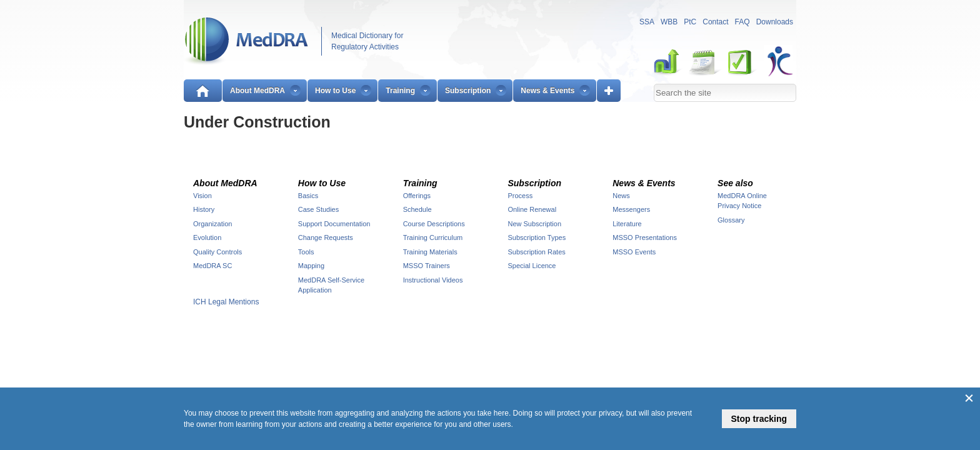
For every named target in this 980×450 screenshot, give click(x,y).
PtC (690, 22)
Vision (202, 196)
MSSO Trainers (427, 266)
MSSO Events (634, 252)
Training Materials (430, 252)
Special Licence (532, 266)
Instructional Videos (433, 280)
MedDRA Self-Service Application (331, 285)
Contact (715, 22)
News (621, 196)
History (204, 209)
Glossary (731, 220)
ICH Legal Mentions (226, 302)
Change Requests (326, 237)
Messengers (631, 209)
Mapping (311, 266)
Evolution (207, 237)
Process (520, 196)
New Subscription (534, 224)
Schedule (417, 209)
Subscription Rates (536, 252)
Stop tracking (759, 419)
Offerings (417, 196)
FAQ (742, 22)
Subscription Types (537, 237)
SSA (647, 22)
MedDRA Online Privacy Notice (742, 201)
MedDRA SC (212, 266)
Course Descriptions (434, 224)
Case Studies (318, 209)
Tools (306, 252)
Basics (308, 196)
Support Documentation (334, 224)
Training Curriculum (433, 237)
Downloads (775, 22)
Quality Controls (217, 252)
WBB (669, 22)
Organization (212, 224)
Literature (627, 224)
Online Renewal (532, 209)
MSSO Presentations (645, 237)
